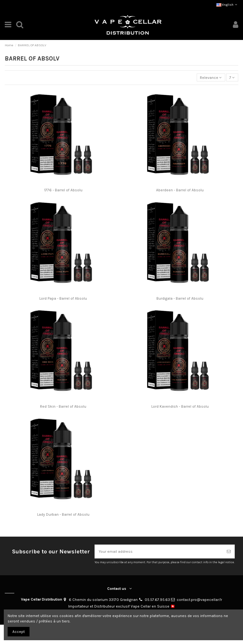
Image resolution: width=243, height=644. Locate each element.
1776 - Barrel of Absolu (63, 190)
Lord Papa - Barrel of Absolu (63, 298)
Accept (19, 632)
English (227, 5)
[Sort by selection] (211, 77)
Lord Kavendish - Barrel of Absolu (180, 406)
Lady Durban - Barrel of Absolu (63, 514)
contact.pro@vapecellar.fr (199, 600)
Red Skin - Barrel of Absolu (63, 406)
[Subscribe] (229, 552)
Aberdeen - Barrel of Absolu (180, 190)
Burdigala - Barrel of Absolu (180, 298)
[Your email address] (159, 552)
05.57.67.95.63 (157, 600)
